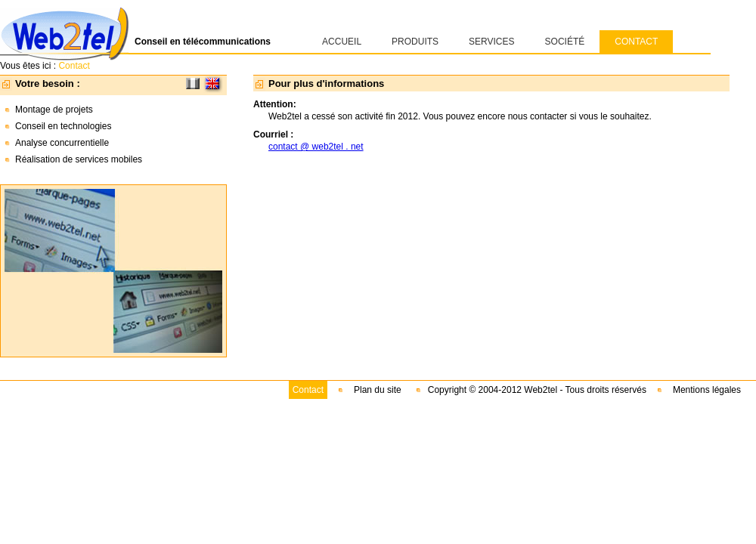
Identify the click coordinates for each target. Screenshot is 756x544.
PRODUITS (415, 42)
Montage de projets (54, 110)
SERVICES (491, 42)
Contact (308, 390)
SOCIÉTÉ (565, 42)
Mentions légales (707, 390)
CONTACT (636, 42)
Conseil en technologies (63, 126)
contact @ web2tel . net (316, 147)
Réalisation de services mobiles (79, 159)
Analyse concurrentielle (62, 143)
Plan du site (378, 390)
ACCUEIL (342, 42)
